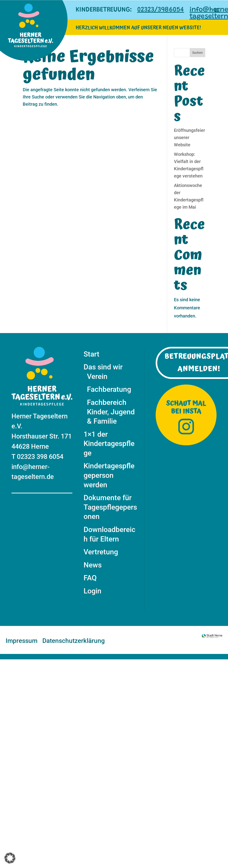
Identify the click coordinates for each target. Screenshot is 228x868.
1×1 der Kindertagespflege (109, 444)
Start (91, 354)
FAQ (90, 578)
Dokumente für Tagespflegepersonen (110, 507)
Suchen (197, 53)
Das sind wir (103, 367)
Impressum (22, 641)
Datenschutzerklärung (74, 641)
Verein (97, 376)
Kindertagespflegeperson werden (109, 475)
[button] (10, 858)
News (93, 565)
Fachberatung (109, 389)
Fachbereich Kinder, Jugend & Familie (111, 412)
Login (92, 591)
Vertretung (101, 552)
